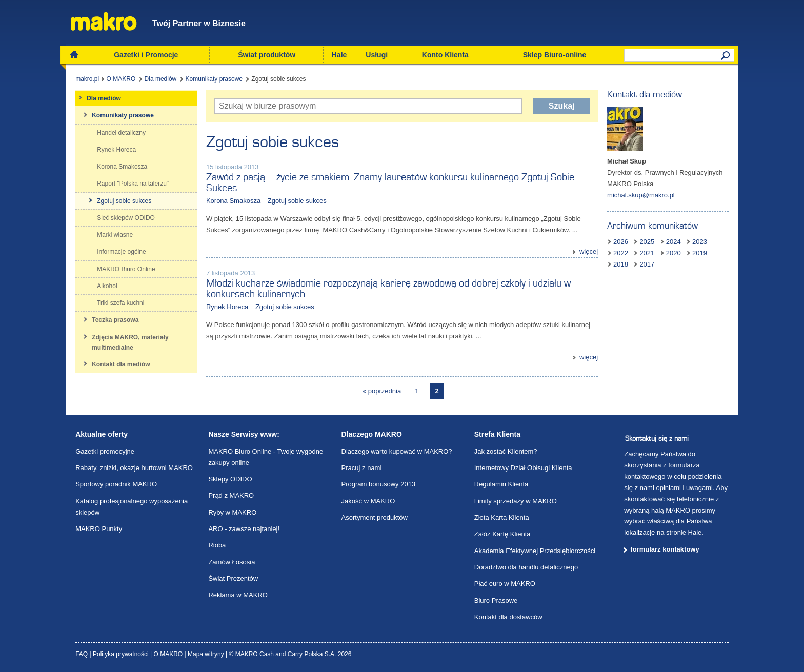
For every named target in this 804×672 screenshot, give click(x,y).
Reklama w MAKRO (238, 595)
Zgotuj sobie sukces (297, 201)
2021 (647, 253)
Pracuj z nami (362, 468)
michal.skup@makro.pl (641, 195)
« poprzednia (382, 391)
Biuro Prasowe (496, 600)
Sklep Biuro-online (555, 55)
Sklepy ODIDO (230, 479)
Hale (339, 55)
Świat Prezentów (233, 578)
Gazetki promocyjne (105, 451)
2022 (621, 253)
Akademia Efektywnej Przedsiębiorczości (535, 551)
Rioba (217, 545)
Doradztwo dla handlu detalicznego (526, 567)
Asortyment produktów (375, 517)
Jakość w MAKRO (368, 501)
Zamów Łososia (232, 562)
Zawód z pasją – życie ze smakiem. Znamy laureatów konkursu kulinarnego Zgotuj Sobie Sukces (390, 183)
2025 (647, 242)
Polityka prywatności (122, 654)
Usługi (377, 55)
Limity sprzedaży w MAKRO (516, 501)
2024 (674, 242)
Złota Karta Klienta (502, 517)
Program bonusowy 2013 (379, 484)
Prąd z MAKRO (231, 495)
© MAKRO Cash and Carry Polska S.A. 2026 (290, 654)
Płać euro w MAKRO (505, 584)
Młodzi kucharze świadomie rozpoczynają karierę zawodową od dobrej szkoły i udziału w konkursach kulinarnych (388, 289)
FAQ (82, 654)
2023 (700, 242)
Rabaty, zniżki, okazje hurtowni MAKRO (134, 468)
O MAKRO (121, 79)
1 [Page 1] (417, 391)
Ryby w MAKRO (232, 512)
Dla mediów (161, 79)
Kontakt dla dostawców (508, 617)
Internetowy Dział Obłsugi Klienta (523, 468)
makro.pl (87, 79)
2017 (647, 264)
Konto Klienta (445, 55)
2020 (674, 253)
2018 (621, 264)
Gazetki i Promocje (146, 55)
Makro (104, 21)
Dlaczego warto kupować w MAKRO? (397, 451)
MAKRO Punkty (99, 529)
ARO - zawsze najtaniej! (244, 529)
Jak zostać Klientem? (506, 451)
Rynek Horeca (227, 307)
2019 (700, 253)
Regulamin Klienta (501, 484)
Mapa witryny (207, 654)
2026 (621, 242)
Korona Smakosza (233, 201)
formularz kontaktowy (665, 549)
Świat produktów (267, 55)
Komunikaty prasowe (214, 79)
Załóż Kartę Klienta (502, 534)
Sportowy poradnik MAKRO (116, 484)
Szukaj (562, 106)
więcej (589, 251)
